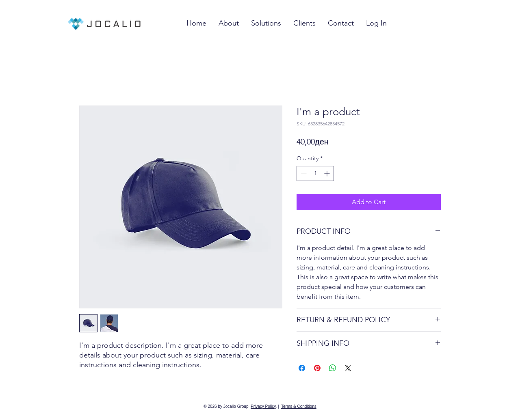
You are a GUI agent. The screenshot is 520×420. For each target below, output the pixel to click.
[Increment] (328, 173)
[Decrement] (303, 173)
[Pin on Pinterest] (317, 368)
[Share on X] (348, 368)
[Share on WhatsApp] (333, 368)
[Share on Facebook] (302, 368)
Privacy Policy (263, 406)
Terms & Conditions (299, 406)
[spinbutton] (315, 173)
